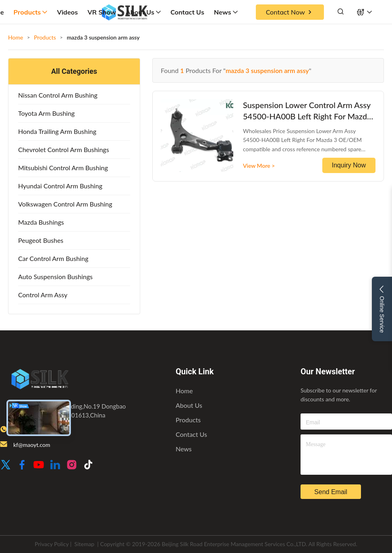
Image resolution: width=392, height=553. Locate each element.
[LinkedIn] (55, 465)
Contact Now (290, 12)
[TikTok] (88, 465)
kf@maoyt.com (32, 445)
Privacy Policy (52, 544)
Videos (67, 12)
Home (16, 37)
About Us (143, 12)
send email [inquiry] (331, 492)
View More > (259, 166)
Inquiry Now (349, 165)
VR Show (102, 12)
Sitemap (85, 544)
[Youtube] (39, 465)
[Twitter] (6, 465)
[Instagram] (72, 465)
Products (31, 12)
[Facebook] (22, 465)
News (226, 12)
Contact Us (187, 12)
